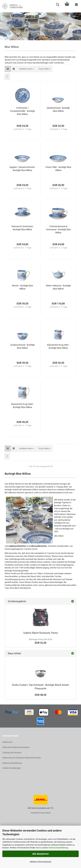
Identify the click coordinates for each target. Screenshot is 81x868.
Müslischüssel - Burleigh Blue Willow (58, 109)
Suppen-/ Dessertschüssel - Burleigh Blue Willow (22, 169)
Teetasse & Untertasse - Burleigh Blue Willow (23, 228)
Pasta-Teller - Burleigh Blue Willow (58, 169)
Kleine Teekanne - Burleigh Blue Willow (58, 287)
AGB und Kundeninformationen (16, 747)
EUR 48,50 (41, 695)
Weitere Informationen (41, 862)
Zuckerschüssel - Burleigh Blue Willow (23, 346)
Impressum (7, 742)
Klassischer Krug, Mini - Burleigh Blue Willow (58, 346)
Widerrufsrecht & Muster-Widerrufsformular (22, 758)
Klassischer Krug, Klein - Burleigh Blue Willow (23, 406)
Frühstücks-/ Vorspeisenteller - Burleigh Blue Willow (22, 111)
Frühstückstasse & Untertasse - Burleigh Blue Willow (58, 229)
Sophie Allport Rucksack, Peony (41, 633)
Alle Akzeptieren (40, 854)
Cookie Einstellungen (12, 768)
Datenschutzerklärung (58, 848)
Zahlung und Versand (12, 753)
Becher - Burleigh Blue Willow (22, 287)
